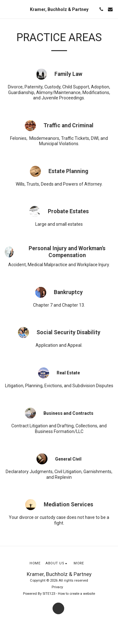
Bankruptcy (68, 292)
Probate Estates (68, 211)
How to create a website (76, 594)
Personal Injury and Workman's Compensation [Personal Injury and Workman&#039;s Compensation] (67, 252)
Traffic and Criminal (68, 125)
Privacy (57, 587)
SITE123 (49, 594)
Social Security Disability (68, 332)
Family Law (68, 74)
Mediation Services (68, 504)
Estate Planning (68, 171)
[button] (7, 9)
